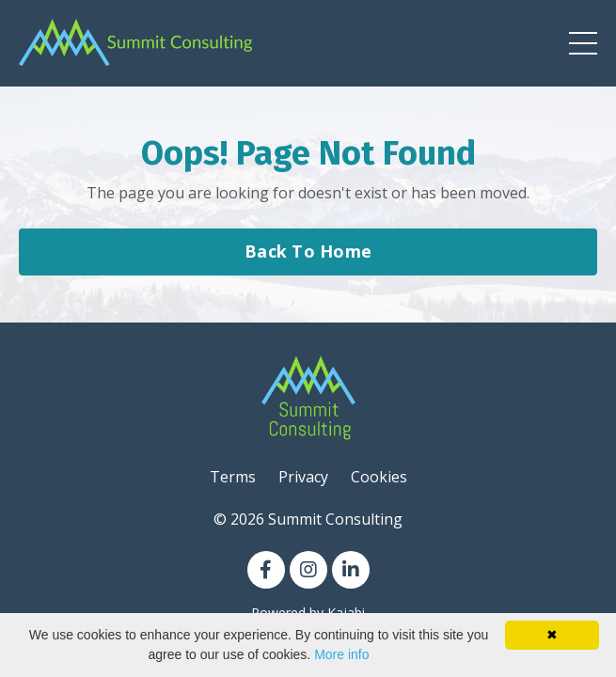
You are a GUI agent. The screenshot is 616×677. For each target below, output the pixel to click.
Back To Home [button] (308, 251)
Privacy (303, 477)
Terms (233, 477)
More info (341, 654)
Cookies (379, 477)
